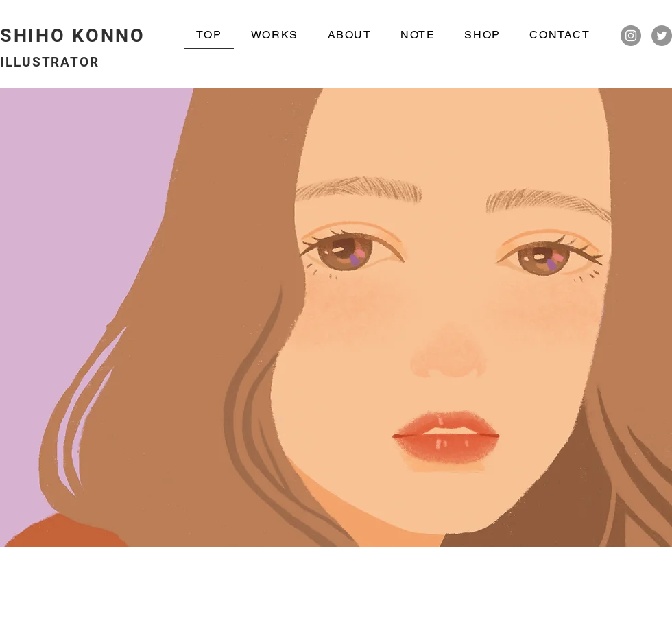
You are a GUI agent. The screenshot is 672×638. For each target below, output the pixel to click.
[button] (336, 318)
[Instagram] (631, 36)
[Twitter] (662, 36)
